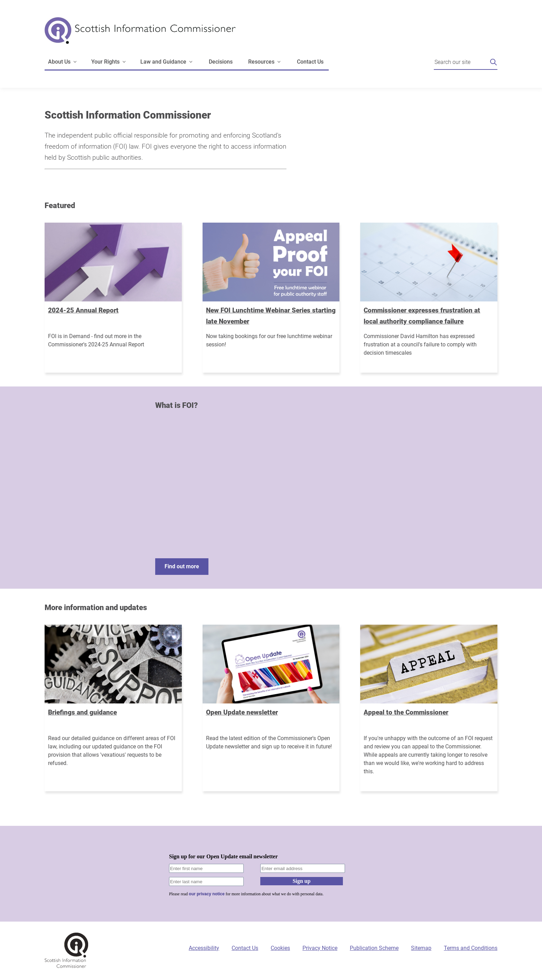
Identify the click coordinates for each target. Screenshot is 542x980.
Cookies (280, 948)
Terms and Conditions (471, 948)
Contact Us (310, 62)
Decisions (221, 62)
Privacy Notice (320, 948)
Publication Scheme (374, 948)
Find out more (182, 566)
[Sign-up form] (271, 874)
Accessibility (204, 948)
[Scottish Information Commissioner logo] (140, 35)
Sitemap (421, 948)
